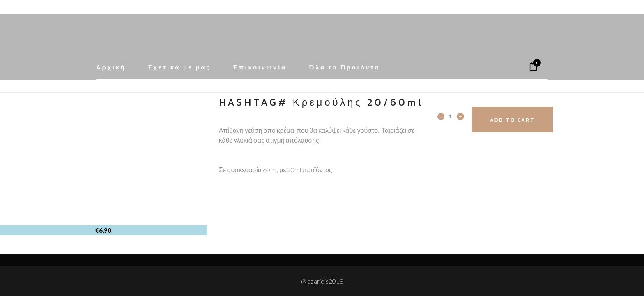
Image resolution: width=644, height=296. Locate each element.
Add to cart (518, 120)
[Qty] (451, 116)
